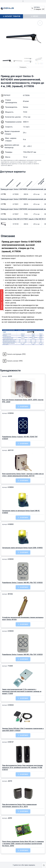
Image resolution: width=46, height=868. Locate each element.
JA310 (10, 781)
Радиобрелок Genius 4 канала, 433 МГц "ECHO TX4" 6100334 (20, 438)
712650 (10, 666)
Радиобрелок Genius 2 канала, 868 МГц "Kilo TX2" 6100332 (22, 583)
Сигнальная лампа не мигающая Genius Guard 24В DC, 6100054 (21, 512)
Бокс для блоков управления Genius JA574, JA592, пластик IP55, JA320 (23, 401)
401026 (10, 594)
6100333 (11, 631)
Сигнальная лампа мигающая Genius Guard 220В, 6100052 (22, 548)
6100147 (11, 742)
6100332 (11, 559)
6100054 (11, 487)
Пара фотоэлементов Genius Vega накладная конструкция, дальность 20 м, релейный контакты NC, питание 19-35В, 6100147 (23, 768)
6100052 (11, 524)
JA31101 (11, 450)
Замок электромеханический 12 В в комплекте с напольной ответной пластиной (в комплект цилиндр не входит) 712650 (22, 691)
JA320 (10, 376)
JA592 (10, 818)
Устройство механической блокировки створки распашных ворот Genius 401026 (23, 618)
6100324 (11, 705)
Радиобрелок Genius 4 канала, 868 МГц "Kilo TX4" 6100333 (22, 654)
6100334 (11, 413)
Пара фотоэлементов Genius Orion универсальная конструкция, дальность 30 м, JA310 (19, 806)
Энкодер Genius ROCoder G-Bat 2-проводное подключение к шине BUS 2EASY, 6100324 (23, 730)
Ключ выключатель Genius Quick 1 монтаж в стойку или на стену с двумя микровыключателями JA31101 (23, 475)
